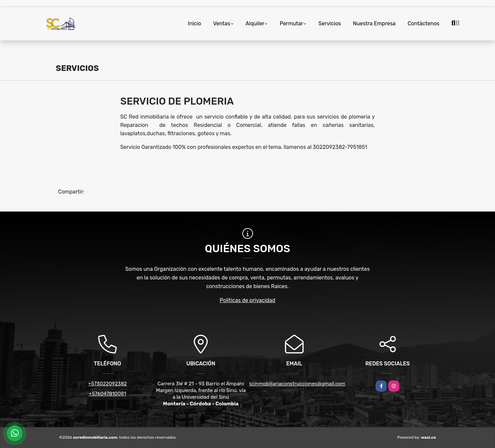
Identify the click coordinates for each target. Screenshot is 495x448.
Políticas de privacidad (247, 300)
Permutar (291, 23)
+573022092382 (107, 384)
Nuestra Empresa (374, 23)
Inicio (194, 23)
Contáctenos (423, 23)
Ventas (222, 23)
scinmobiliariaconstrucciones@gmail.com (297, 384)
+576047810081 (108, 394)
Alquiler (255, 23)
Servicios (330, 23)
